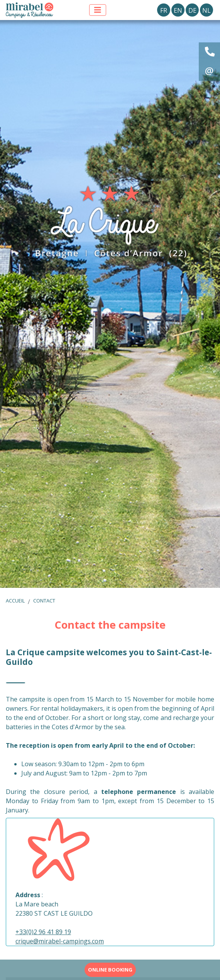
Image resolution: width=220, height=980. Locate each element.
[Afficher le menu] (98, 10)
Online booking (110, 970)
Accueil (15, 601)
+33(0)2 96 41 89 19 (43, 932)
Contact (44, 601)
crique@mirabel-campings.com (60, 941)
